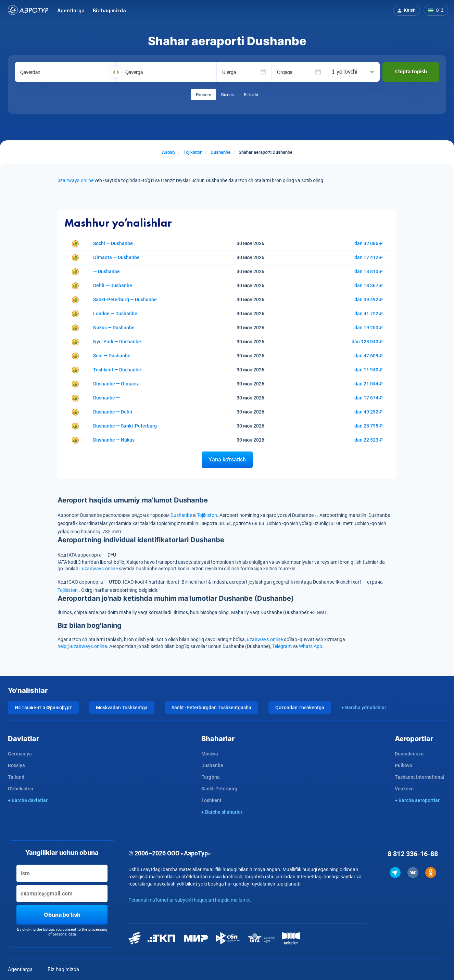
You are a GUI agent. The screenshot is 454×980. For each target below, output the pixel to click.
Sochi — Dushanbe (113, 243)
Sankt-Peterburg (219, 789)
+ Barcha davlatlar (28, 800)
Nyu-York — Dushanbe (117, 342)
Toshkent (211, 800)
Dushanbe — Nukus (114, 440)
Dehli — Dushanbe (113, 285)
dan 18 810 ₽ (369, 271)
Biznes (228, 94)
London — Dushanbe (115, 314)
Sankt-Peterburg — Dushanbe (125, 300)
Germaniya (20, 754)
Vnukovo (404, 789)
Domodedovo (409, 754)
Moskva (210, 754)
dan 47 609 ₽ (369, 356)
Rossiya (16, 765)
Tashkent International (420, 777)
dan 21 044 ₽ (369, 384)
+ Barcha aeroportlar (417, 800)
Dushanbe (181, 515)
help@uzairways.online (82, 646)
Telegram (282, 646)
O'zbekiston (21, 789)
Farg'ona (211, 777)
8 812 (413, 854)
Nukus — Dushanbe (114, 328)
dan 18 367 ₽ (369, 285)
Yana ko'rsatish (227, 460)
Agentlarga (71, 10)
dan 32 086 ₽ (369, 243)
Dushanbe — (106, 398)
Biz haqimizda (109, 10)
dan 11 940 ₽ (369, 370)
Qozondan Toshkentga (300, 708)
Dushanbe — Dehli (113, 412)
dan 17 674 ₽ (369, 398)
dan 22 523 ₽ (369, 440)
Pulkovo (403, 765)
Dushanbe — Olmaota (116, 384)
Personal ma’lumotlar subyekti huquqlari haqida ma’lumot (190, 900)
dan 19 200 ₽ (369, 328)
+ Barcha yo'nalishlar (364, 708)
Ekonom (204, 94)
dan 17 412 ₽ (369, 257)
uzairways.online (76, 180)
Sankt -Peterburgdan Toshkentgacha (211, 708)
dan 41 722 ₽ (369, 314)
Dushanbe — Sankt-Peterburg (125, 426)
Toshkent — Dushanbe (117, 370)
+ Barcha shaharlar (222, 812)
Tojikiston (207, 515)
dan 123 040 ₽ (367, 342)
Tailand (16, 777)
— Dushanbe (106, 271)
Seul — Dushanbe (112, 356)
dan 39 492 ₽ (369, 300)
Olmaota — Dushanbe (116, 257)
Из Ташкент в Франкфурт (43, 708)
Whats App (311, 646)
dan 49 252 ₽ (369, 412)
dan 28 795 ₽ (369, 426)
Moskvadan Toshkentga (122, 708)
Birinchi (251, 94)
